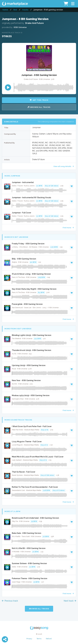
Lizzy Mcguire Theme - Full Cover (27, 442)
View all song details (64, 166)
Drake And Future (34, 23)
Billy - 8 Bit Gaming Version (24, 259)
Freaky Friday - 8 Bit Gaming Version (28, 244)
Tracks (25, 10)
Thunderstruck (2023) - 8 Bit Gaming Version (31, 350)
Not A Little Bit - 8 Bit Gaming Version (29, 548)
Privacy (29, 639)
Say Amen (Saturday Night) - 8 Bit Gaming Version (34, 289)
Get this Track (39, 100)
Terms (39, 639)
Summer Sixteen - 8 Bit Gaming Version (29, 563)
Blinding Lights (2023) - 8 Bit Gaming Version (32, 335)
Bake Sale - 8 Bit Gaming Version (26, 533)
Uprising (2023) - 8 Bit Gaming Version (29, 365)
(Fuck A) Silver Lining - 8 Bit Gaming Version (31, 274)
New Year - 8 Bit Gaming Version (26, 380)
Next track (70, 601)
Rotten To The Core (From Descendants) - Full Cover (35, 487)
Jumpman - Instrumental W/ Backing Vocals (31, 198)
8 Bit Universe (20, 27)
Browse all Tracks (39, 107)
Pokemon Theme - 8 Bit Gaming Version (30, 578)
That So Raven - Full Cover (24, 472)
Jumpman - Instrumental (23, 182)
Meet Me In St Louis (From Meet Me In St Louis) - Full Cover (38, 457)
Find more (68, 228)
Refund (49, 639)
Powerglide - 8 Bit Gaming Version (27, 304)
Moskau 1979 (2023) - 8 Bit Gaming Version (31, 395)
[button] (73, 4)
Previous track (10, 601)
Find (15, 10)
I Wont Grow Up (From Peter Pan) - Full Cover (32, 426)
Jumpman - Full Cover (22, 213)
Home (5, 10)
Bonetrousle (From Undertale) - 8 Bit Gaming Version (35, 518)
